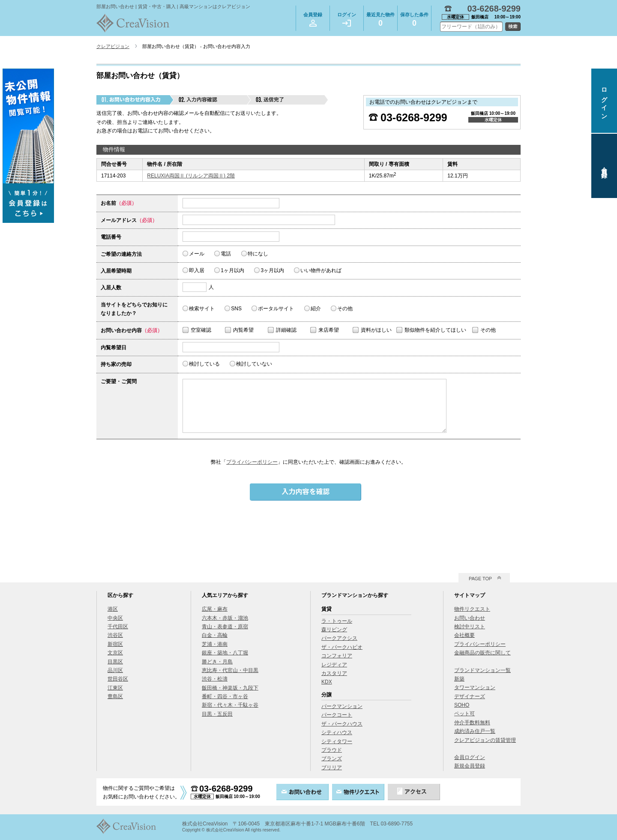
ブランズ (332, 759)
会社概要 (464, 635)
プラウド (332, 750)
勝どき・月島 (217, 662)
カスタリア (334, 673)
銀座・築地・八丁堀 (225, 653)
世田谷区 (118, 679)
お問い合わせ (470, 618)
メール (197, 254)
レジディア (334, 665)
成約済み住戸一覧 (475, 731)
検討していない (254, 364)
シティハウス (337, 732)
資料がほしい (376, 330)
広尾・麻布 (215, 609)
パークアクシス (339, 638)
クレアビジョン (113, 46)
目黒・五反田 (217, 714)
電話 (226, 254)
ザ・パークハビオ (342, 647)
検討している (204, 364)
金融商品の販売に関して (482, 653)
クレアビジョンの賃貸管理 (485, 740)
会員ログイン (470, 757)
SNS (236, 309)
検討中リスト (470, 627)
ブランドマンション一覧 (482, 670)
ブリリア (332, 768)
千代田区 (118, 627)
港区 (113, 609)
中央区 (115, 618)
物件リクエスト (472, 609)
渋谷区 (115, 635)
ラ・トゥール (337, 621)
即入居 (197, 270)
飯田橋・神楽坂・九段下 (230, 688)
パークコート (337, 715)
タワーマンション (475, 687)
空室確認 (201, 330)
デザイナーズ (470, 696)
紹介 (316, 309)
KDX (327, 682)
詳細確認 (286, 330)
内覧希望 (243, 330)
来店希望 (329, 330)
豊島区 (115, 696)
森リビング (334, 630)
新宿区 (115, 644)
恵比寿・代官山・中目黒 (230, 670)
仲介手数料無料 (472, 723)
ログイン (347, 19)
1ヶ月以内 (232, 270)
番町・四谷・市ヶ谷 (225, 696)
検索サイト (202, 309)
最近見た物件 (380, 21)
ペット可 (464, 714)
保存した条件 (414, 21)
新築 (459, 679)
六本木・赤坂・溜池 (225, 618)
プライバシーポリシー (252, 462)
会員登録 (313, 19)
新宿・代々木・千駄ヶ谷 (230, 705)
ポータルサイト (276, 309)
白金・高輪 (215, 635)
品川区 (115, 670)
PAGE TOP (480, 579)
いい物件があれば (321, 270)
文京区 (115, 653)
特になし (258, 254)
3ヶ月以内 (272, 270)
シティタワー (337, 741)
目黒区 (115, 662)
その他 (345, 309)
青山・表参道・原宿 (225, 627)
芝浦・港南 (215, 644)
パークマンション (342, 706)
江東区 (115, 688)
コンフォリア (337, 656)
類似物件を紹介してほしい (435, 330)
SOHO (462, 705)
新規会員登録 (470, 766)
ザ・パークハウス (342, 724)
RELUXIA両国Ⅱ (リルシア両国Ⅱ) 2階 (191, 176)
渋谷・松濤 (215, 679)
